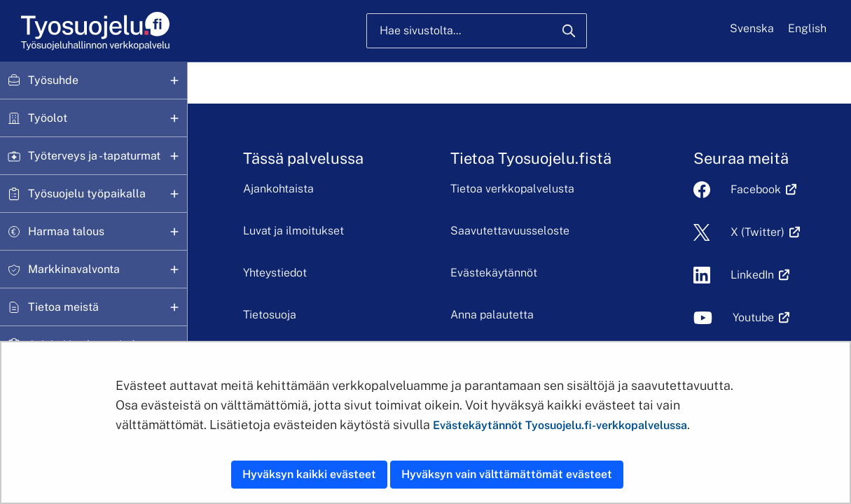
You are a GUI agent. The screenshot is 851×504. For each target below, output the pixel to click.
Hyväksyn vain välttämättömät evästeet (507, 474)
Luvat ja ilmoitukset (293, 231)
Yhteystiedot (275, 273)
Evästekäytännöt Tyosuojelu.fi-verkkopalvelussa (560, 425)
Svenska (752, 28)
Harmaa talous (66, 231)
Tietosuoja (270, 315)
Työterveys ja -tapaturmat (94, 156)
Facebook (756, 189)
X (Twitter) (757, 232)
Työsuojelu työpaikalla (87, 194)
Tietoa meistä (63, 307)
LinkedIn (752, 275)
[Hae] (569, 31)
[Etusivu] (94, 31)
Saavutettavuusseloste (510, 231)
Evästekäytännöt (494, 273)
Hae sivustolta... (420, 30)
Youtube (753, 317)
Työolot (48, 118)
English (807, 28)
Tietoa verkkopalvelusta (512, 189)
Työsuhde (53, 80)
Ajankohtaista (278, 189)
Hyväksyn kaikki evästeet (309, 474)
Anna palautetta (492, 315)
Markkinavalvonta (74, 269)
